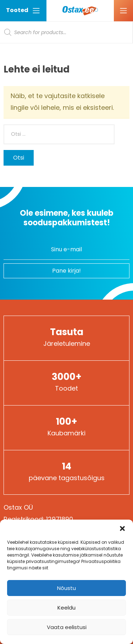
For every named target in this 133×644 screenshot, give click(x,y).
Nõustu (66, 588)
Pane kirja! (66, 271)
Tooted (23, 10)
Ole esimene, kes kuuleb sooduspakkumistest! (67, 218)
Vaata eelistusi (67, 627)
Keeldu (66, 608)
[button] (122, 528)
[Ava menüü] (123, 11)
